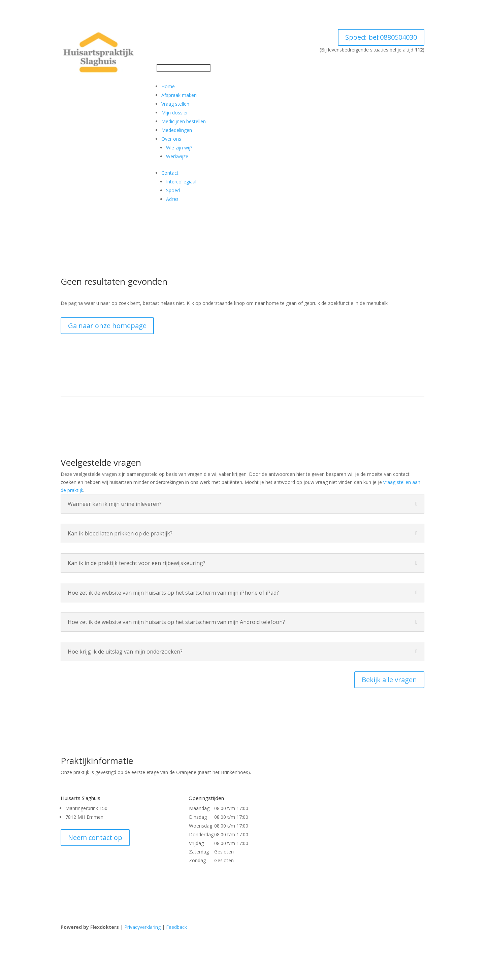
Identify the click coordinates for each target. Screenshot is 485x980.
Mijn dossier (175, 113)
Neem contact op (95, 837)
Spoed (381, 37)
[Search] (184, 68)
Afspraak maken (179, 95)
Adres (172, 199)
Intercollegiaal (181, 182)
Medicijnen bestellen (184, 121)
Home (168, 86)
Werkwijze (177, 156)
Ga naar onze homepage (107, 326)
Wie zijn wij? (179, 148)
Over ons (171, 139)
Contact (170, 173)
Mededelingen (177, 130)
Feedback (176, 927)
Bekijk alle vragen (389, 680)
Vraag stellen (175, 104)
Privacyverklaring (142, 927)
